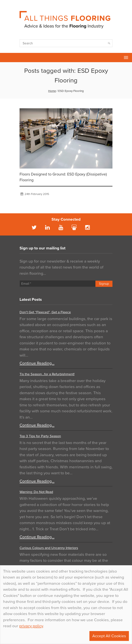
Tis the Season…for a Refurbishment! (47, 374)
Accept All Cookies (109, 636)
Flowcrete (5, 58)
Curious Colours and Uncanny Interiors (49, 548)
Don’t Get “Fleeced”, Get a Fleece (45, 312)
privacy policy (31, 626)
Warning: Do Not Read (36, 492)
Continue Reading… (37, 363)
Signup (104, 284)
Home (52, 91)
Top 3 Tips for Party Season (40, 436)
